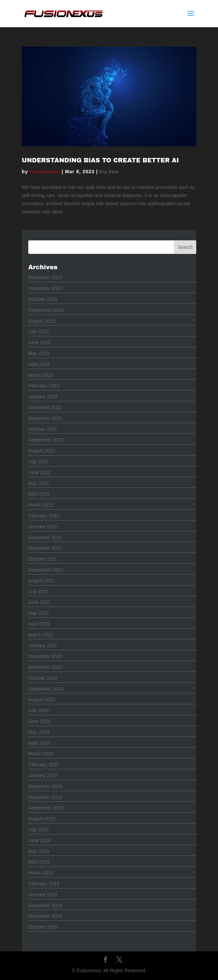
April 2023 (39, 364)
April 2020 (39, 743)
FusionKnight (45, 172)
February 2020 (44, 765)
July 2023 (38, 332)
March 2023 (41, 375)
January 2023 (43, 397)
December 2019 (45, 786)
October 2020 (43, 678)
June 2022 (39, 472)
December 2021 (45, 537)
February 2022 (44, 516)
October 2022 (43, 429)
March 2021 (41, 635)
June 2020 (39, 721)
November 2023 (45, 288)
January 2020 (43, 775)
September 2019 (46, 808)
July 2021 (38, 592)
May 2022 (39, 483)
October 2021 (43, 559)
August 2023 (42, 321)
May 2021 (39, 613)
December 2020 (45, 656)
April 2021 (39, 624)
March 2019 (41, 873)
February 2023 (44, 386)
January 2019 (43, 895)
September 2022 (46, 440)
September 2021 (46, 570)
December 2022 (45, 407)
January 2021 (43, 645)
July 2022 (38, 462)
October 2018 (43, 927)
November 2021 (45, 548)
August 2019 (42, 819)
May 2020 (39, 732)
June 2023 (39, 342)
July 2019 (38, 830)
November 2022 (45, 418)
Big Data (109, 172)
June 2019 (39, 840)
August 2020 (42, 700)
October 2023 (43, 299)
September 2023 (46, 310)
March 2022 (41, 505)
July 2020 (38, 710)
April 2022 (39, 494)
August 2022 (42, 451)
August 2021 (42, 581)
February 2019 (44, 884)
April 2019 (39, 862)
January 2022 (43, 527)
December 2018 (45, 905)
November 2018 (45, 916)
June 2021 (39, 602)
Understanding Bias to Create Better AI (100, 160)
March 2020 (41, 754)
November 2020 (45, 667)
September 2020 (46, 689)
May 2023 (39, 353)
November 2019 (45, 797)
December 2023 (45, 277)
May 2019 (39, 851)
